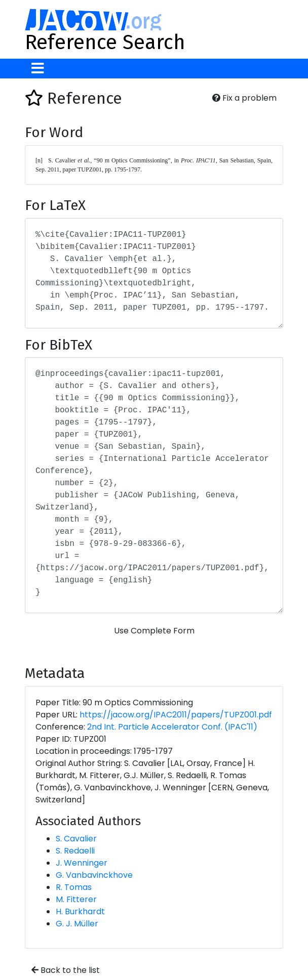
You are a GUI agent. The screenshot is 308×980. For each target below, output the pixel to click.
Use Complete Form (154, 631)
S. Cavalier (76, 839)
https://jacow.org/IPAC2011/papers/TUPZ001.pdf (176, 715)
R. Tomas (74, 887)
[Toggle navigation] (38, 69)
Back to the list (66, 970)
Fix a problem (244, 98)
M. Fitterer (76, 899)
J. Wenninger (82, 863)
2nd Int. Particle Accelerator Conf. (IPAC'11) (172, 727)
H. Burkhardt (80, 911)
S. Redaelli (75, 851)
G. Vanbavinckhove (94, 875)
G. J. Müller (77, 924)
